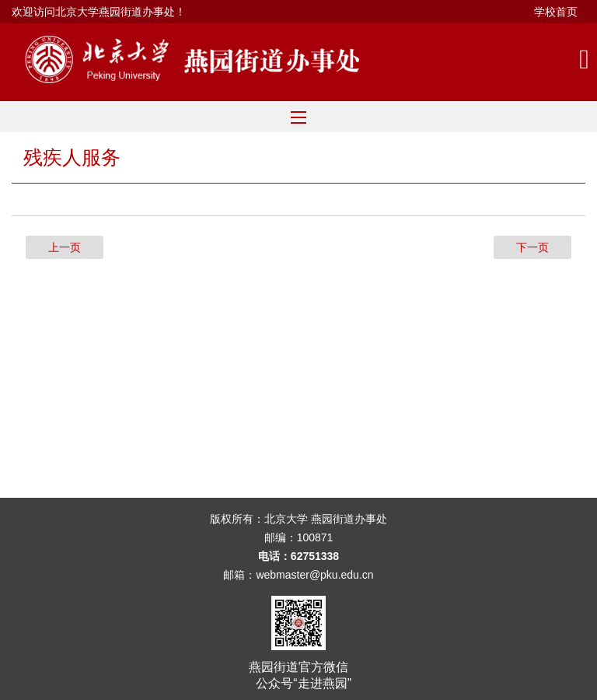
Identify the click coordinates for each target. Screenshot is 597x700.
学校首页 (556, 12)
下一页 (532, 247)
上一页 (65, 247)
